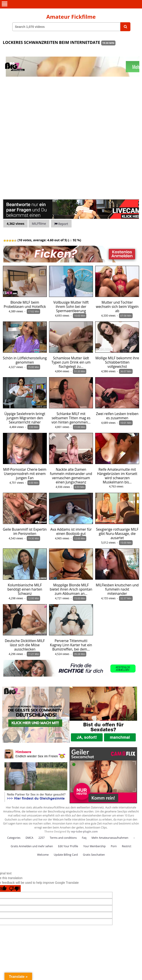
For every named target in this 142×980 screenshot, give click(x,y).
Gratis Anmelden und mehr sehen (32, 846)
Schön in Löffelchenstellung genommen (25, 360)
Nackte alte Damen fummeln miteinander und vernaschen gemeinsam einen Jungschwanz (71, 476)
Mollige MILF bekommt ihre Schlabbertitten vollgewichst (117, 362)
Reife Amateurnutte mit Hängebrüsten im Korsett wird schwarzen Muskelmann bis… (117, 476)
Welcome (43, 855)
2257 (42, 838)
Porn (114, 846)
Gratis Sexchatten (94, 855)
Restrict (127, 846)
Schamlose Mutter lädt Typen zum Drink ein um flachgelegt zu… (71, 362)
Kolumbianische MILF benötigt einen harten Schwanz (25, 589)
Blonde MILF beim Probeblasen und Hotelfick (25, 305)
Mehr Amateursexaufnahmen (110, 838)
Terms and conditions (63, 838)
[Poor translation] (14, 888)
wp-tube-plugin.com (84, 832)
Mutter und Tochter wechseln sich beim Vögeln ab (117, 307)
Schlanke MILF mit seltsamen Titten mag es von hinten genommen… (71, 418)
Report (61, 224)
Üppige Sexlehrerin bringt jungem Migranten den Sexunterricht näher (25, 418)
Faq (84, 838)
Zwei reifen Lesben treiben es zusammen (117, 416)
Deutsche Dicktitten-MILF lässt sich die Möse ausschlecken (25, 645)
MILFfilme (39, 224)
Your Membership (94, 846)
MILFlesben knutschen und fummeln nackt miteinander (117, 589)
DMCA (30, 838)
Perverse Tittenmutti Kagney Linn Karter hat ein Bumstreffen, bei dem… (71, 645)
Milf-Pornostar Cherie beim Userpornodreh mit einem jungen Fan (25, 474)
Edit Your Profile (68, 846)
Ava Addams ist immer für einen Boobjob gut (71, 532)
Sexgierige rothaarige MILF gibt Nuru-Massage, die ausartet (117, 534)
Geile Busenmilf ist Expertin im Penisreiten (25, 532)
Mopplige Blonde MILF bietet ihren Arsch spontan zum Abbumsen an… (71, 589)
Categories (14, 838)
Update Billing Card (66, 855)
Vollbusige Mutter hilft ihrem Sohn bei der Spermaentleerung (71, 307)
